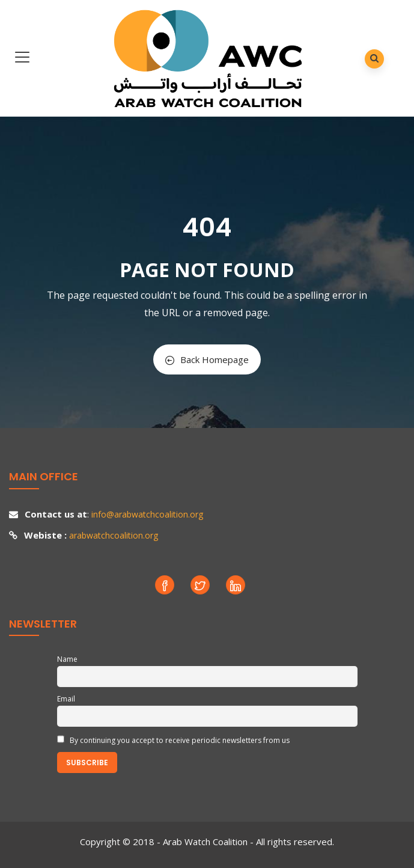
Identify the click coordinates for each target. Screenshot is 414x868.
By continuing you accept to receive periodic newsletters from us (173, 740)
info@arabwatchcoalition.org (147, 514)
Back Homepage (207, 359)
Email (66, 699)
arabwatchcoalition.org (114, 535)
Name (67, 659)
